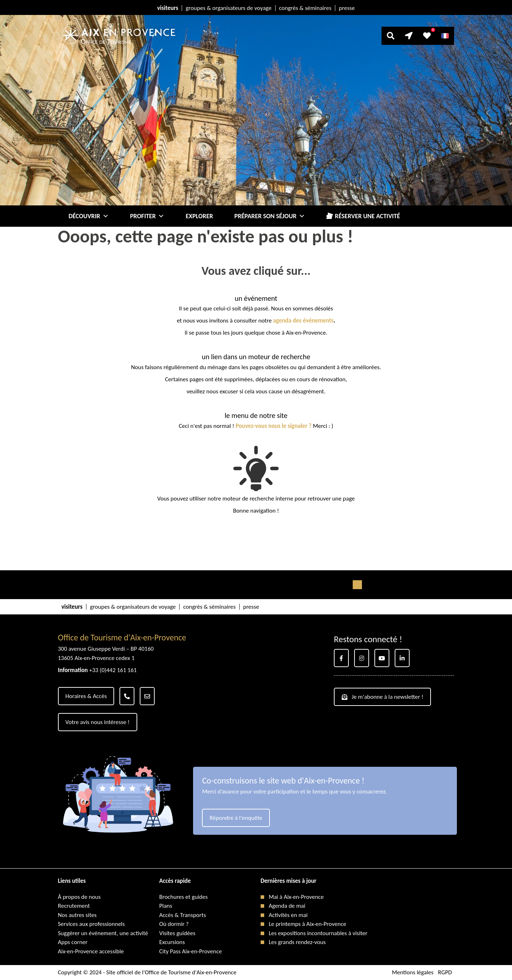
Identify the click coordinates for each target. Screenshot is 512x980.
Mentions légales (413, 972)
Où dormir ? (174, 924)
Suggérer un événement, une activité (103, 933)
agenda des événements (303, 321)
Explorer (199, 216)
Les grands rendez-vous (297, 942)
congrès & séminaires (305, 8)
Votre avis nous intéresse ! (98, 722)
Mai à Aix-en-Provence (296, 897)
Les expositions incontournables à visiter (318, 933)
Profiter (147, 216)
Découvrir (89, 216)
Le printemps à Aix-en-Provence (308, 924)
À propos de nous (79, 897)
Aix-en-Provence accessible (91, 951)
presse (347, 8)
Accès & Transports (183, 915)
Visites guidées (177, 933)
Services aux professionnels (91, 924)
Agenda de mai (287, 906)
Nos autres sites (77, 915)
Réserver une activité (367, 216)
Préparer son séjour (270, 216)
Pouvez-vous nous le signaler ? (274, 426)
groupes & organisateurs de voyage (228, 8)
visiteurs (168, 8)
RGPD (445, 972)
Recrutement (74, 906)
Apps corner (73, 942)
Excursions (172, 942)
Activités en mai (288, 915)
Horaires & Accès (86, 696)
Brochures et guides (183, 897)
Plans (166, 906)
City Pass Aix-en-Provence (191, 951)
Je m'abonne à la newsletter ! (383, 697)
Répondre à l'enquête (236, 818)
